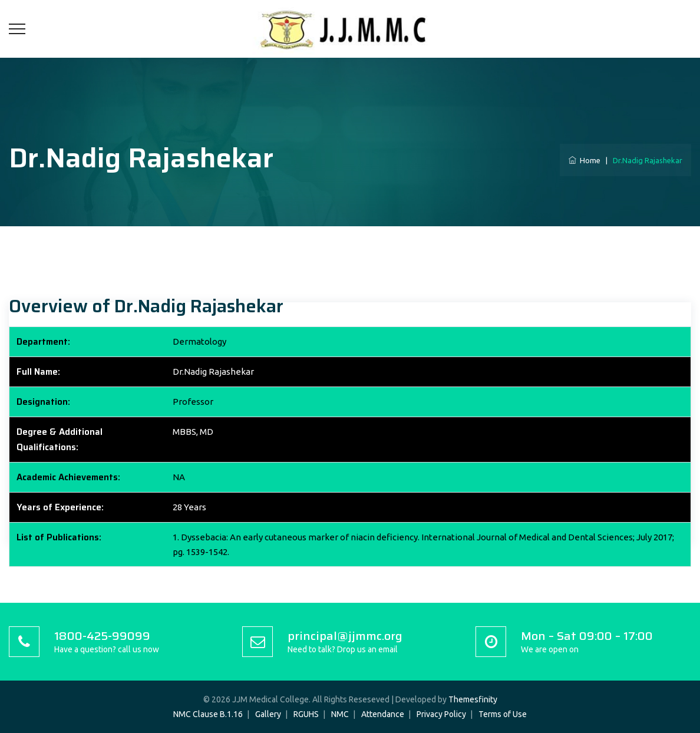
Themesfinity (473, 699)
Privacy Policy (441, 714)
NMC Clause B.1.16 (208, 714)
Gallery (268, 714)
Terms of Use (503, 714)
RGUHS (306, 714)
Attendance (383, 714)
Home (585, 160)
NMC (340, 714)
